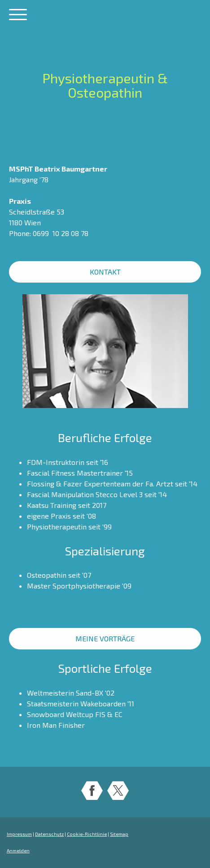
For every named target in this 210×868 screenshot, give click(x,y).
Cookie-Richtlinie (87, 834)
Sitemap (119, 834)
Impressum (19, 834)
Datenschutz (49, 834)
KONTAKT (105, 272)
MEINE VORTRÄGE (105, 638)
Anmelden (18, 851)
